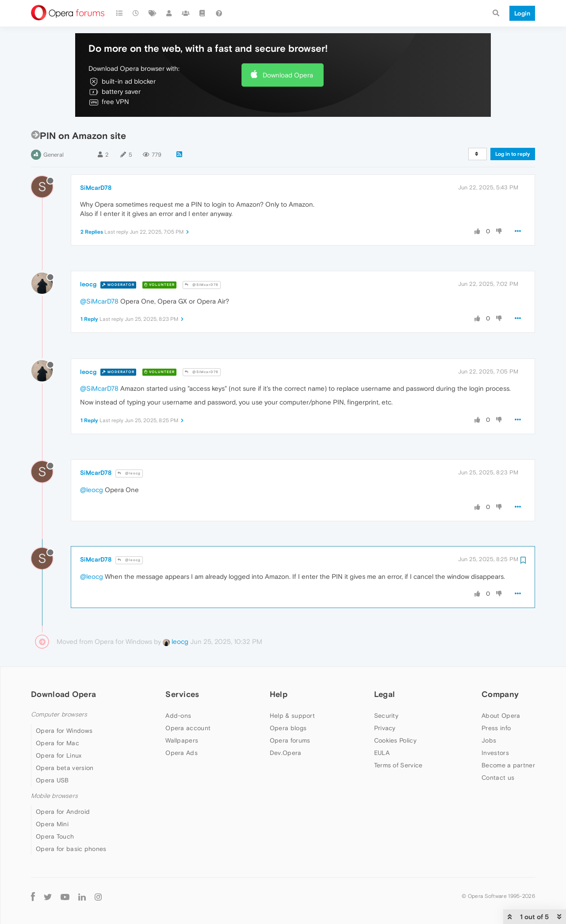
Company (500, 694)
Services (182, 694)
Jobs (489, 740)
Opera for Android (63, 812)
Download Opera (288, 75)
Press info (496, 728)
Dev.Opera (286, 753)
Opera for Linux (59, 755)
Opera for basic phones (71, 849)
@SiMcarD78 (202, 285)
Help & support (292, 716)
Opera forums (290, 740)
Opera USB (52, 780)
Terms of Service (398, 765)
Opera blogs (288, 728)
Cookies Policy (395, 740)
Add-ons (178, 716)
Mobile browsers (54, 796)
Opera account (188, 728)
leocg (88, 284)
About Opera (501, 716)
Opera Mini (52, 824)
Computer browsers (59, 714)
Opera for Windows (64, 731)
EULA (382, 753)
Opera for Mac (57, 743)
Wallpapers (182, 740)
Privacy (385, 728)
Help (279, 694)
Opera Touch (55, 836)
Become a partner (508, 765)
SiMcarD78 (96, 188)
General (54, 155)
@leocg (129, 473)
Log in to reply (513, 154)
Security (386, 716)
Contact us (498, 778)
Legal (385, 694)
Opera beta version (65, 768)
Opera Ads (182, 753)
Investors (495, 753)
